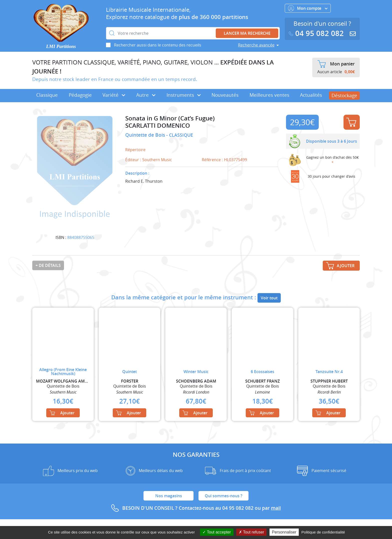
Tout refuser (251, 532)
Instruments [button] (184, 95)
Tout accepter (217, 532)
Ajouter (351, 122)
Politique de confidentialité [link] (323, 532)
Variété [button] (114, 95)
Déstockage (344, 95)
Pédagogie (80, 95)
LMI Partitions (61, 46)
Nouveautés (225, 95)
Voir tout (269, 298)
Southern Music (157, 160)
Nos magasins (169, 496)
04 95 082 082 (317, 33)
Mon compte (308, 8)
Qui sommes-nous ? (223, 496)
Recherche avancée (256, 45)
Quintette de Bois (146, 135)
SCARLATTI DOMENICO (158, 126)
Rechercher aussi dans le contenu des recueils (158, 45)
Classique (47, 95)
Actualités (311, 95)
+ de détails (48, 265)
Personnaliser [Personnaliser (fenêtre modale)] (284, 532)
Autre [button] (146, 95)
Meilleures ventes (269, 95)
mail (276, 508)
